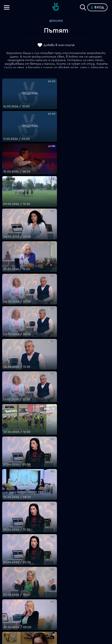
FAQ (56, 565)
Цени (56, 581)
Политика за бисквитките (56, 596)
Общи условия (56, 586)
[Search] (83, 6)
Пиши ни (56, 601)
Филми (56, 21)
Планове (56, 570)
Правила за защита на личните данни (56, 591)
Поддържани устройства (56, 575)
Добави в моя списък (59, 45)
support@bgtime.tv (56, 556)
